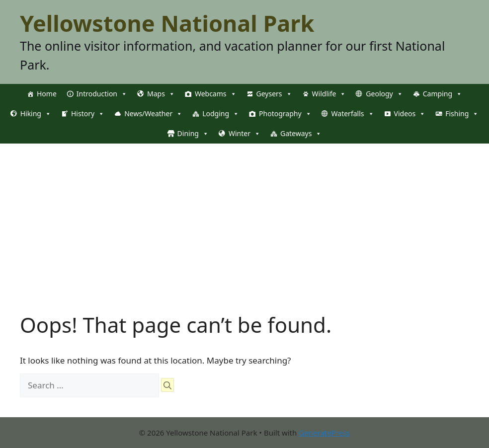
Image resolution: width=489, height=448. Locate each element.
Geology (384, 94)
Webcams (216, 94)
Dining (193, 134)
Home (47, 94)
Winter (244, 134)
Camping (443, 94)
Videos (410, 114)
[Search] (167, 385)
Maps (161, 94)
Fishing (462, 114)
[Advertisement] (244, 218)
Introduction (102, 94)
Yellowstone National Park (167, 23)
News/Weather (153, 114)
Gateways (301, 134)
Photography (285, 114)
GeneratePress (324, 433)
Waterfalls (353, 114)
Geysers (274, 94)
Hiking (36, 114)
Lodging (221, 114)
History (88, 114)
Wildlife (329, 94)
